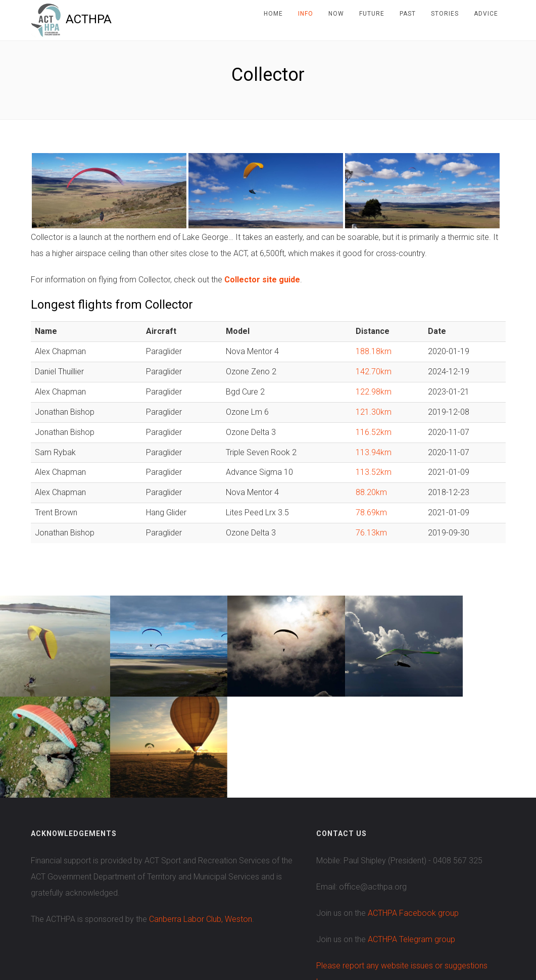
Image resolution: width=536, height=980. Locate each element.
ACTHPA (71, 19)
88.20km (371, 492)
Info (306, 14)
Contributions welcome (423, 939)
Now (336, 14)
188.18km (374, 351)
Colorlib (284, 940)
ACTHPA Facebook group (413, 812)
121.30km (374, 412)
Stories (445, 14)
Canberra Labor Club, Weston (201, 818)
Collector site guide (262, 280)
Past (408, 14)
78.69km (371, 512)
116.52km (374, 432)
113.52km (374, 472)
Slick (370, 940)
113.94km (374, 452)
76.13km (371, 533)
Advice (486, 14)
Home (273, 14)
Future (372, 14)
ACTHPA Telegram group (411, 838)
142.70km (374, 372)
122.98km (374, 392)
